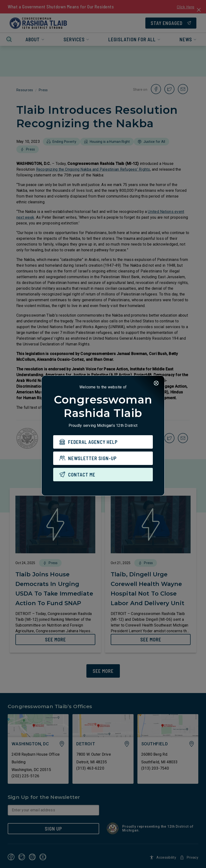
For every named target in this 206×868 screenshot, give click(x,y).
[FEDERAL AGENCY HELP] (103, 442)
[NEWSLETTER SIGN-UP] (103, 458)
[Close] (156, 383)
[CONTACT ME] (103, 475)
